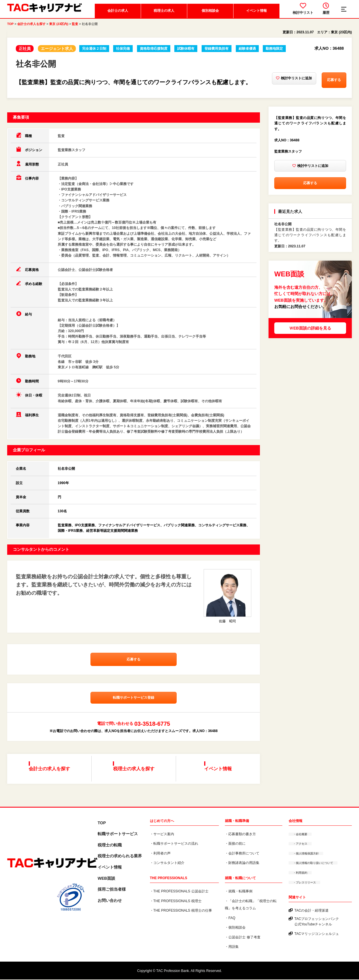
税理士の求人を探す (136, 774)
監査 (75, 29)
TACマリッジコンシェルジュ (317, 935)
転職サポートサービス (118, 835)
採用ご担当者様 (112, 890)
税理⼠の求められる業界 (120, 857)
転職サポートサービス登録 (134, 708)
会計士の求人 (117, 16)
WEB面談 (106, 879)
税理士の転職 (110, 846)
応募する (321, 85)
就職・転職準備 (237, 821)
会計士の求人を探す (31, 29)
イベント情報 (255, 16)
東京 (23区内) (59, 29)
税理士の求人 (163, 16)
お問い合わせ (110, 901)
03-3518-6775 (152, 734)
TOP (10, 29)
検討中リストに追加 (269, 85)
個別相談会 (209, 16)
